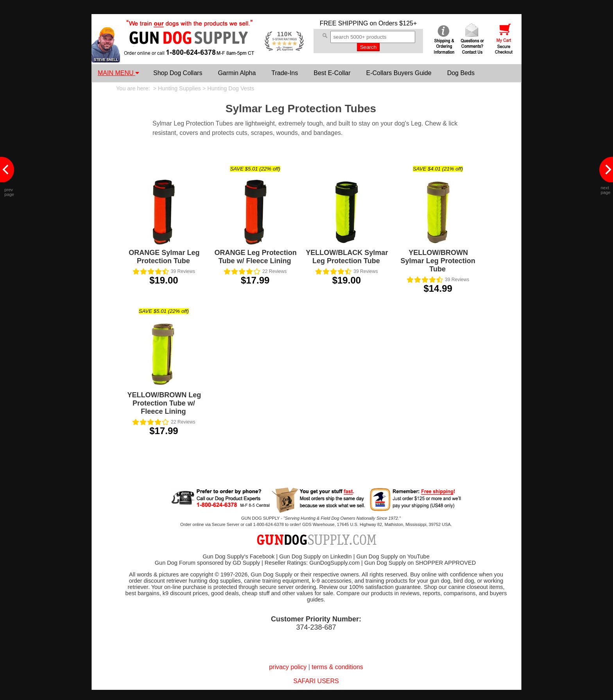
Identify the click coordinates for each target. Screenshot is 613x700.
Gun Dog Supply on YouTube (393, 556)
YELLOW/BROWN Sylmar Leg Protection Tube (438, 261)
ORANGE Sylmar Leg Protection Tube (164, 257)
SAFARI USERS (316, 681)
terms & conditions (337, 667)
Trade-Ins (285, 73)
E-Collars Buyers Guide (399, 73)
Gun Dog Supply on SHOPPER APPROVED (420, 563)
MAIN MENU (118, 73)
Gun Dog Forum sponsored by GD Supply (207, 563)
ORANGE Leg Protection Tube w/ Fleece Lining (256, 257)
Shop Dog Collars (178, 73)
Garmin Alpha (237, 73)
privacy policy (288, 667)
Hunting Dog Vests (231, 88)
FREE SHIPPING (344, 23)
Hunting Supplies (179, 88)
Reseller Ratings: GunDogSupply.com (312, 563)
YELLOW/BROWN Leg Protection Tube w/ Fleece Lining (164, 403)
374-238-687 (316, 627)
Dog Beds (461, 73)
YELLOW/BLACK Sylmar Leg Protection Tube (347, 257)
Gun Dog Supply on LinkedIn (315, 556)
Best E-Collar (332, 73)
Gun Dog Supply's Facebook (238, 556)
